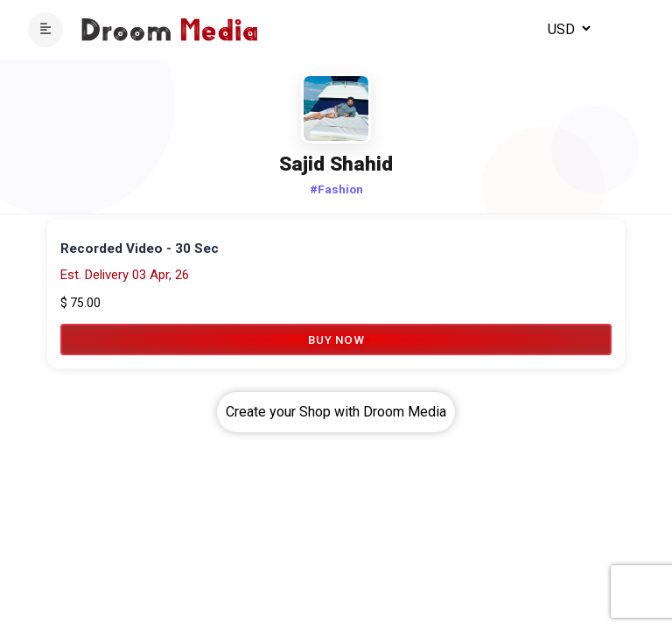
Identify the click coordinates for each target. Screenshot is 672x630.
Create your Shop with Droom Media (336, 412)
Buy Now (336, 339)
